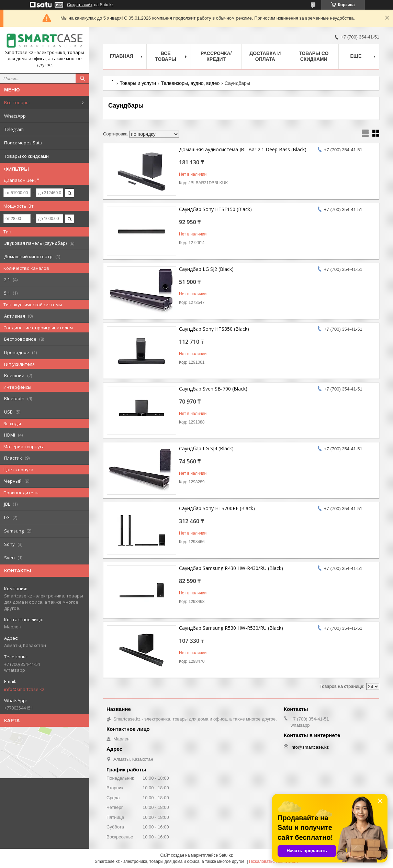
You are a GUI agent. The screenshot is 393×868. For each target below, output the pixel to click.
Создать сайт (80, 5)
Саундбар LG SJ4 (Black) (206, 448)
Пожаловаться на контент (274, 861)
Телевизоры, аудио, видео (190, 83)
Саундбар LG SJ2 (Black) (206, 269)
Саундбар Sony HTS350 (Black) (214, 329)
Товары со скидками (26, 156)
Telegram (14, 129)
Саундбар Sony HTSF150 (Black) (215, 209)
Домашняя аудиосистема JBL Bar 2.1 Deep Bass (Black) (243, 149)
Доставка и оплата (265, 56)
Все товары (17, 102)
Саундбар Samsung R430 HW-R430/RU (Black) (231, 568)
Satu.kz (226, 855)
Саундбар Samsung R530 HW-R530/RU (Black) (231, 628)
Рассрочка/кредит (216, 56)
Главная (122, 56)
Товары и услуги (138, 83)
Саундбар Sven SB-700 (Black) (213, 389)
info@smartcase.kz (24, 689)
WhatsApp (15, 116)
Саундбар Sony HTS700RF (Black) (217, 508)
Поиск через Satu (23, 143)
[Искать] (82, 78)
